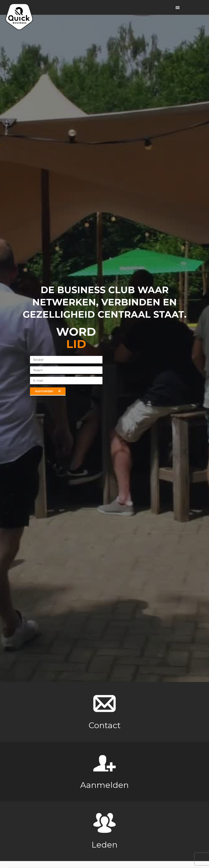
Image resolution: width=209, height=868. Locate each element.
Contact (105, 726)
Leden (104, 845)
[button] (178, 7)
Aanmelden (104, 786)
